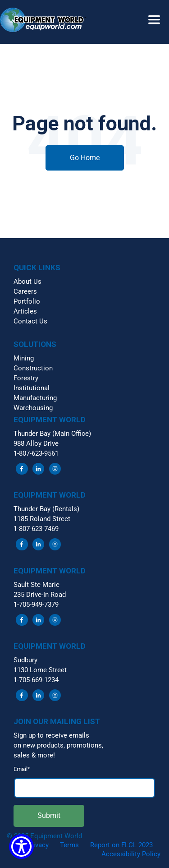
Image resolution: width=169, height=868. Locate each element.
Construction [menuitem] (33, 368)
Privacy (38, 845)
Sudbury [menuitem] (25, 660)
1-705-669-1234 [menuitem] (36, 680)
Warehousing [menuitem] (33, 408)
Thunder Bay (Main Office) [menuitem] (52, 434)
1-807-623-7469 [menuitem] (36, 529)
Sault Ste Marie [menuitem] (37, 585)
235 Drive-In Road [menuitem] (40, 595)
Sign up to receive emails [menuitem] (51, 735)
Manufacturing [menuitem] (35, 398)
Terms (69, 845)
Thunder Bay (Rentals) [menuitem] (46, 509)
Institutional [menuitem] (32, 388)
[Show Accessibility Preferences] (21, 847)
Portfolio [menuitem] (27, 301)
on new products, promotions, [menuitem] (58, 745)
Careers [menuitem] (25, 291)
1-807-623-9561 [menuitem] (36, 453)
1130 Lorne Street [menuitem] (40, 670)
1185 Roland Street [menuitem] (42, 519)
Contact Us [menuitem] (30, 321)
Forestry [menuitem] (26, 378)
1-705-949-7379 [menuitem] (36, 605)
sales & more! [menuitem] (34, 755)
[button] (84, 12)
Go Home (85, 158)
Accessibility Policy (131, 854)
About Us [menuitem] (27, 282)
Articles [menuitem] (25, 311)
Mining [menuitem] (24, 358)
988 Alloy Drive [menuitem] (36, 443)
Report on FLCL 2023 (121, 845)
